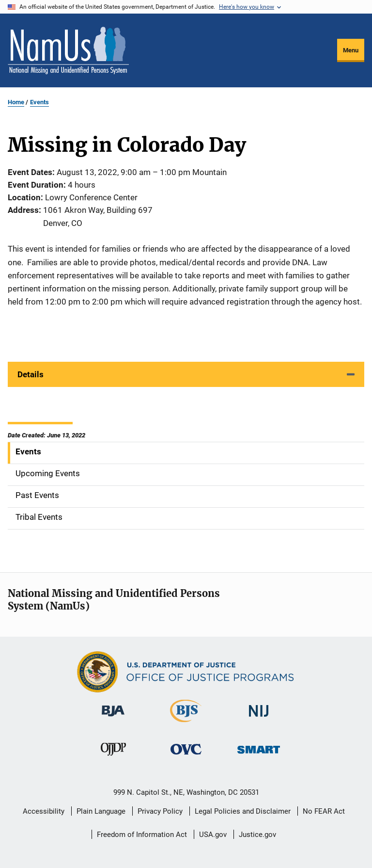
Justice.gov (257, 835)
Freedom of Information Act (142, 835)
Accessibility (44, 811)
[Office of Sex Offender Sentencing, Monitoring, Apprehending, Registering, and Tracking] (259, 755)
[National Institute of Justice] (259, 718)
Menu (351, 50)
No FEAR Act (324, 811)
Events (39, 102)
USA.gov (213, 835)
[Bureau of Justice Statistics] (186, 724)
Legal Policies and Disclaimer (243, 811)
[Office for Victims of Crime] (186, 756)
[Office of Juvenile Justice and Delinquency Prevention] (113, 757)
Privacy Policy (160, 811)
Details (31, 374)
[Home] (68, 50)
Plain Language (101, 811)
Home (16, 102)
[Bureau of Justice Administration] (113, 718)
